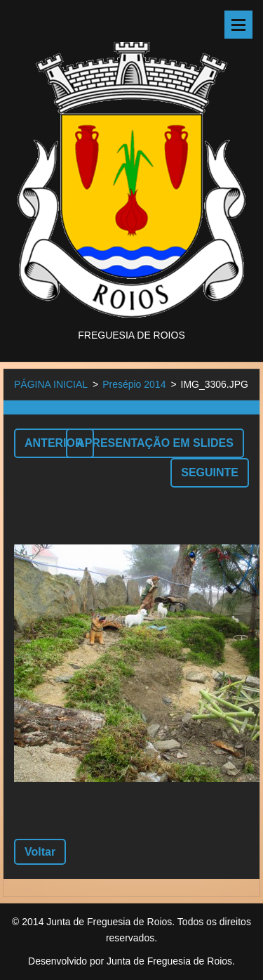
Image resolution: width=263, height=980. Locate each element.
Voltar (40, 852)
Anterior (54, 443)
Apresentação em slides (155, 443)
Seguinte (210, 472)
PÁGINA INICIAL (51, 384)
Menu (238, 25)
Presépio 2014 (134, 384)
